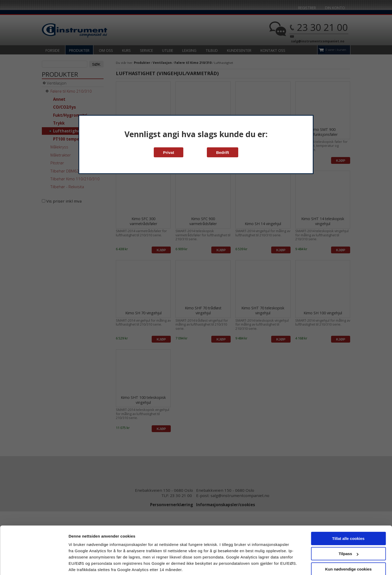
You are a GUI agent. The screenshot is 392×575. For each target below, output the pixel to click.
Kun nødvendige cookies (348, 550)
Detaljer (76, 565)
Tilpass (348, 534)
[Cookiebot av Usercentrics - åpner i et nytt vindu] (34, 565)
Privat (169, 152)
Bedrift (223, 152)
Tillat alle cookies (348, 519)
